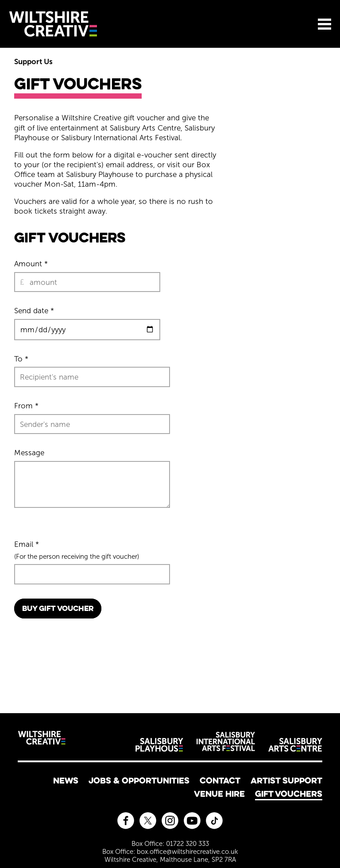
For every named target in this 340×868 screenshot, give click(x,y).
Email (27, 544)
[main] (170, 373)
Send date (34, 311)
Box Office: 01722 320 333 (170, 844)
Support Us (33, 61)
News (66, 780)
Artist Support (286, 780)
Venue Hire (219, 794)
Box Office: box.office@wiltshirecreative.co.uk (170, 852)
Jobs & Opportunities (139, 780)
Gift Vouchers (289, 794)
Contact (220, 780)
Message (29, 453)
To (21, 359)
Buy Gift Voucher (58, 608)
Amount (31, 264)
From (26, 406)
